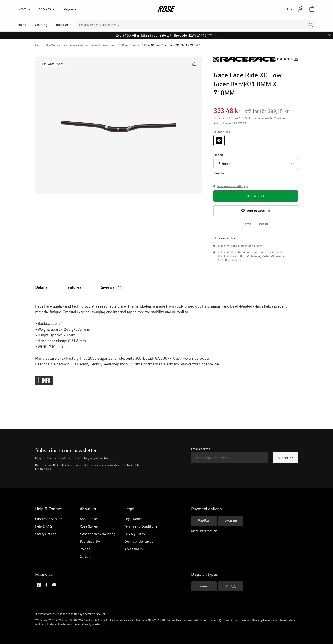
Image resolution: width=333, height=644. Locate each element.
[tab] (46, 287)
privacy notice (43, 469)
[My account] (301, 9)
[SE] (289, 9)
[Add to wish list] (256, 211)
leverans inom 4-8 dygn (233, 186)
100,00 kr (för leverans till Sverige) (262, 118)
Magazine (70, 9)
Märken (135, 25)
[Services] (51, 9)
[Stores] (29, 9)
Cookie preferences (139, 541)
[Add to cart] (256, 196)
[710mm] (256, 163)
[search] (311, 25)
